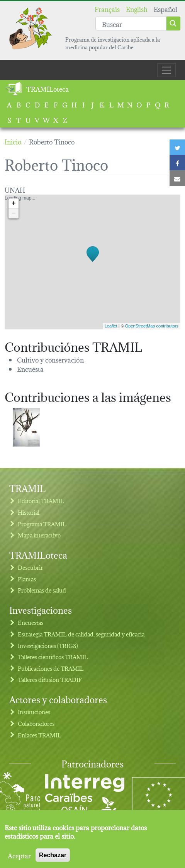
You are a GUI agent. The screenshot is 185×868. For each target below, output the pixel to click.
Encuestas (31, 622)
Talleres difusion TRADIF (50, 679)
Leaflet (111, 326)
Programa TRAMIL (42, 524)
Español (165, 9)
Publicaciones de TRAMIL (51, 668)
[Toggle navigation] (166, 70)
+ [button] (14, 203)
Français (107, 9)
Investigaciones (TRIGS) (48, 646)
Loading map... (92, 262)
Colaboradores (36, 723)
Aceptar (19, 858)
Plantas (27, 579)
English (137, 9)
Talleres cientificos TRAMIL (53, 657)
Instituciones (34, 712)
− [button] (14, 213)
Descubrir (30, 567)
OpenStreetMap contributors (152, 326)
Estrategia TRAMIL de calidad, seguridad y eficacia (81, 634)
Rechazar (53, 858)
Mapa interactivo (39, 535)
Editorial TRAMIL (41, 501)
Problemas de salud (42, 590)
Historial (29, 512)
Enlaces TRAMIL (40, 735)
